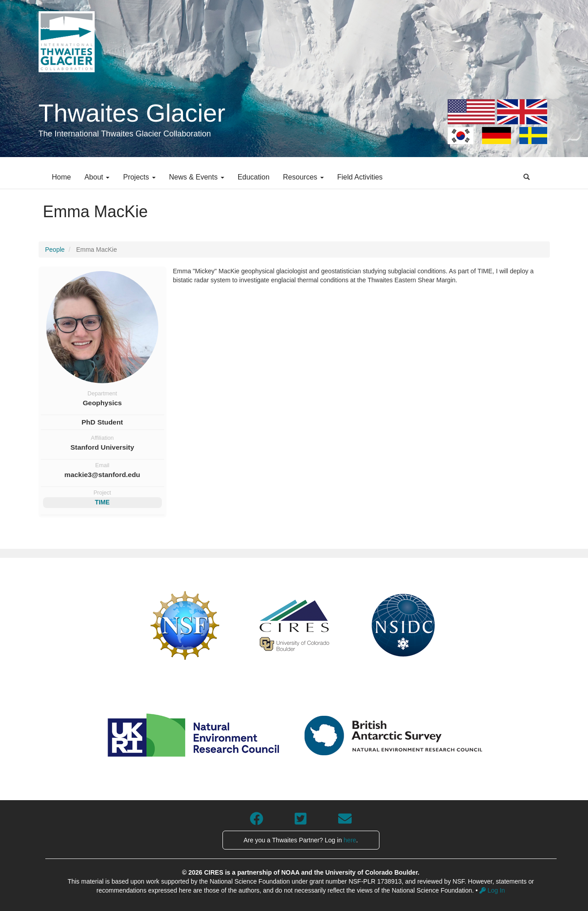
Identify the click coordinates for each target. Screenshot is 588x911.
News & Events (197, 177)
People (55, 250)
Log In (492, 890)
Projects (139, 177)
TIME (102, 502)
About (97, 177)
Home (62, 177)
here (350, 840)
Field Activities (360, 177)
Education (254, 177)
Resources (303, 177)
